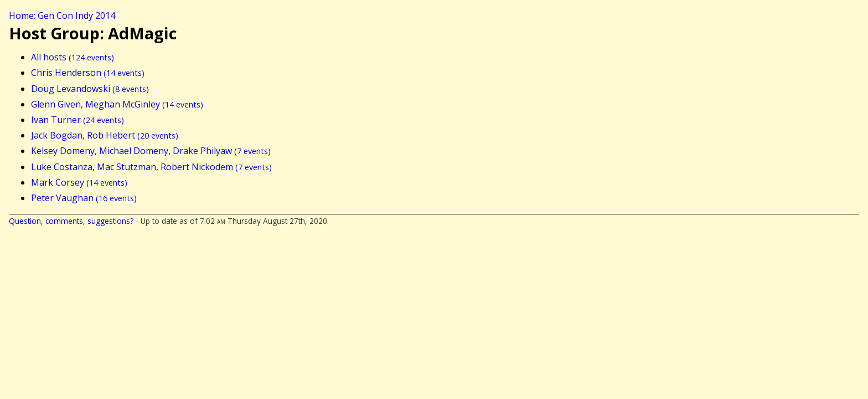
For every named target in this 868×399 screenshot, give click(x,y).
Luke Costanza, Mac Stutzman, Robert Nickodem (151, 167)
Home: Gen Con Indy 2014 (62, 16)
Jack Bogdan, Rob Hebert (105, 135)
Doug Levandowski (90, 89)
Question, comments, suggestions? (71, 221)
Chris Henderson (88, 73)
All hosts (73, 57)
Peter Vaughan (84, 198)
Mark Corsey (79, 182)
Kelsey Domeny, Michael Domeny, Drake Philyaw (151, 151)
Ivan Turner (77, 120)
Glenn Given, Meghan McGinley (117, 104)
